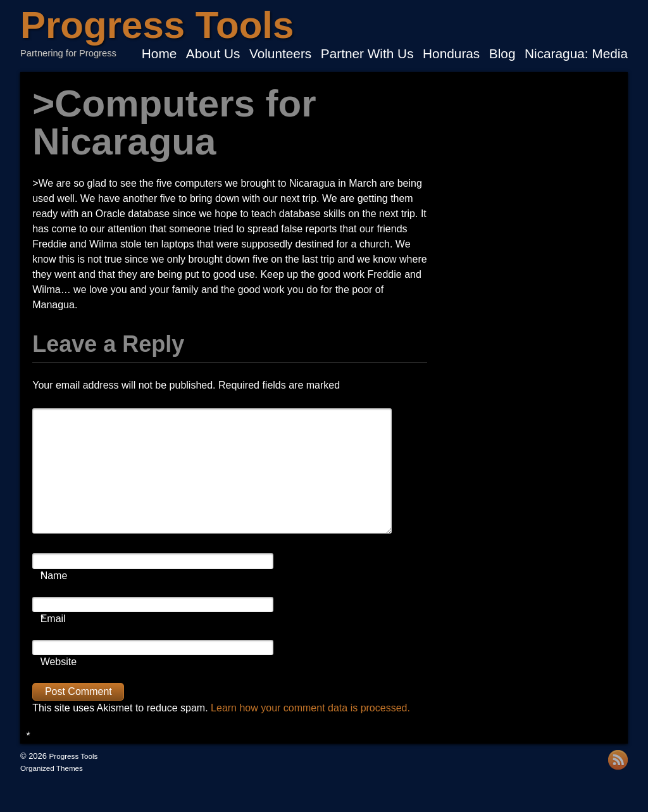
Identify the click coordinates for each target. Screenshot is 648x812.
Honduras (451, 54)
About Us (213, 54)
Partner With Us (367, 54)
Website (59, 662)
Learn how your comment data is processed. (310, 708)
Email (53, 619)
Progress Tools (157, 25)
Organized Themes (52, 768)
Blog (502, 54)
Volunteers (280, 54)
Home (159, 54)
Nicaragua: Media (576, 54)
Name (54, 576)
